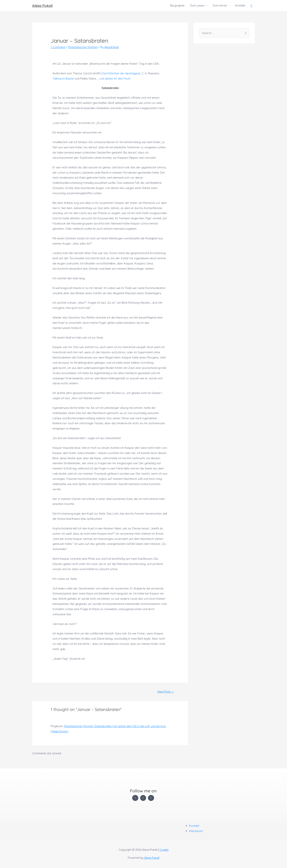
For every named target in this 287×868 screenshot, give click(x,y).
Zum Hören (220, 5)
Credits (164, 850)
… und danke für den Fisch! (114, 79)
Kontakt (240, 5)
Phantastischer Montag (83, 47)
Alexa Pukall (43, 5)
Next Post (165, 692)
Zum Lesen (197, 5)
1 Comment (58, 47)
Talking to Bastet (63, 79)
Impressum (196, 831)
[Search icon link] (251, 6)
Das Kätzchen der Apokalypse (121, 73)
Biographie (177, 5)
